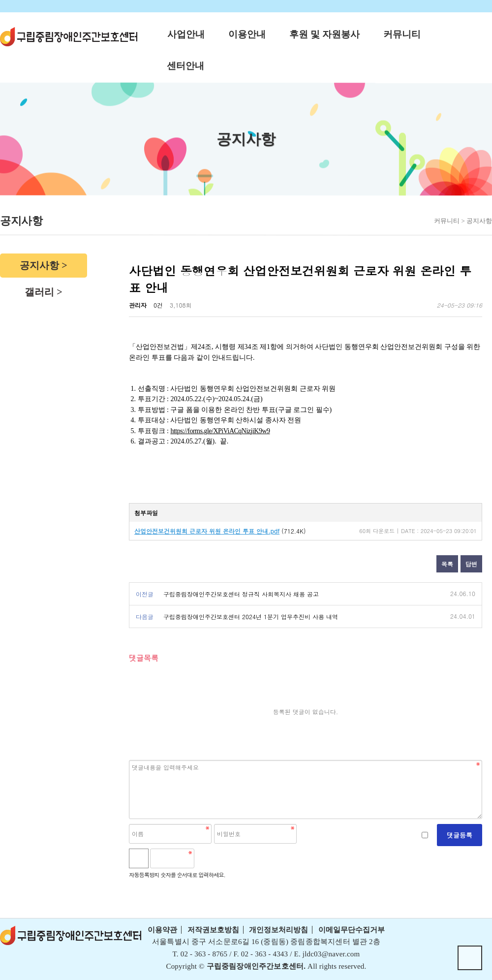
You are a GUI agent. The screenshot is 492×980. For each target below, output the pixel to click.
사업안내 (186, 34)
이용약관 (162, 930)
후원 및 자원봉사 (324, 34)
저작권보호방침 (213, 930)
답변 (471, 564)
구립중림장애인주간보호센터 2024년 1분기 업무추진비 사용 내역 (251, 616)
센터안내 (185, 66)
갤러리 (39, 292)
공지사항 (39, 265)
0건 (158, 305)
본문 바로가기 (0, 0)
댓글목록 (144, 658)
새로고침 (228, 858)
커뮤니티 (402, 34)
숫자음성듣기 (206, 858)
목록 (447, 564)
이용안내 (247, 34)
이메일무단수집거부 (352, 930)
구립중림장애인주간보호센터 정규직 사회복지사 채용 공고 (241, 594)
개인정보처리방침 (278, 930)
